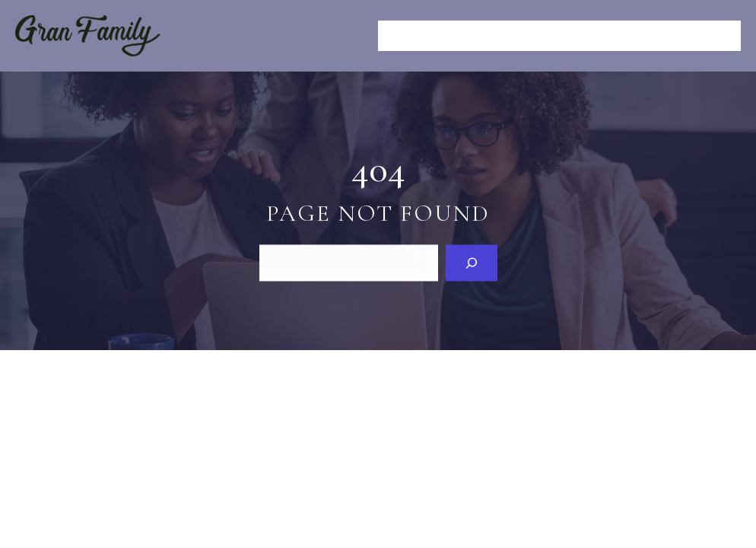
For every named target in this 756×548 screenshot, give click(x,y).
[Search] (472, 262)
